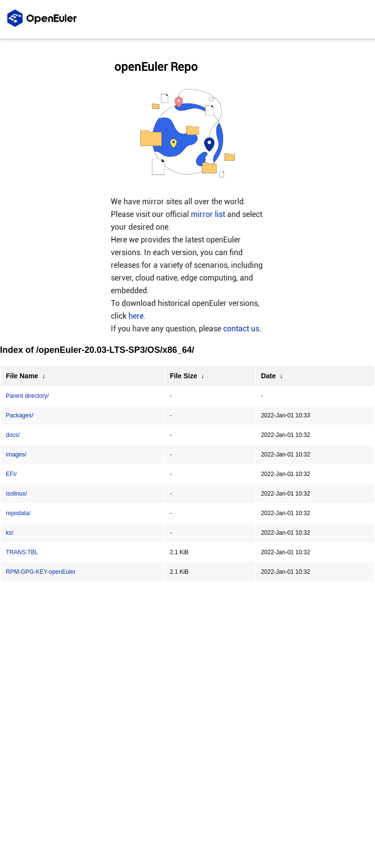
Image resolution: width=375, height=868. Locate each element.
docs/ (13, 435)
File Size (184, 376)
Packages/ (20, 415)
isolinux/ (16, 494)
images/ (16, 455)
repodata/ (18, 513)
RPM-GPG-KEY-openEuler (41, 572)
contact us (241, 329)
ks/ (10, 533)
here (136, 316)
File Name (22, 376)
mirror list (208, 214)
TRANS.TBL (22, 552)
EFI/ (11, 474)
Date (268, 376)
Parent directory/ (27, 396)
